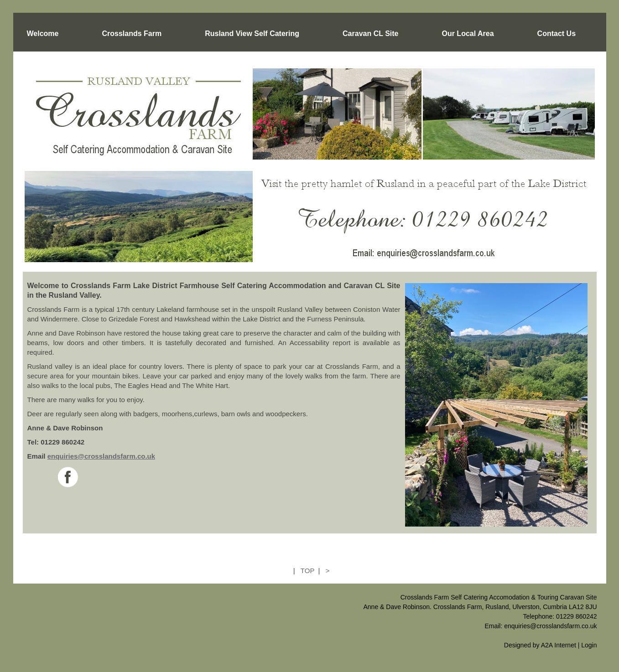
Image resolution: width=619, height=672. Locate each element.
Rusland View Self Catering (252, 34)
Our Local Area (468, 34)
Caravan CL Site (370, 34)
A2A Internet (559, 645)
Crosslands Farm (132, 34)
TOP (307, 571)
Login (589, 645)
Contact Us (557, 34)
